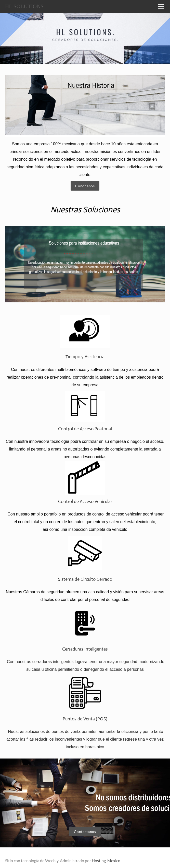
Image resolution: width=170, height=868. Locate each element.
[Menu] (161, 6)
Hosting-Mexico (106, 860)
